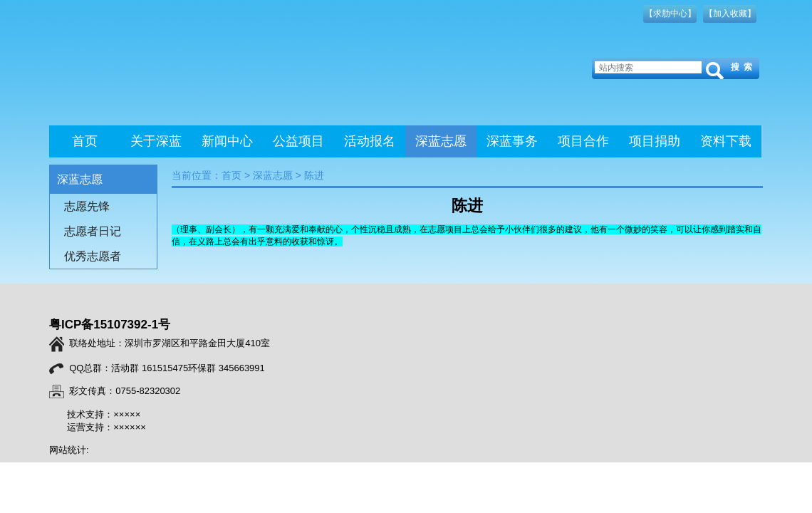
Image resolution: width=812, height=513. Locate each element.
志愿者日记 (93, 231)
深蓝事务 (512, 141)
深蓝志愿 (441, 141)
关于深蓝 (156, 141)
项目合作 (583, 141)
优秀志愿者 (93, 256)
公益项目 (298, 141)
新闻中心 (227, 141)
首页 (85, 141)
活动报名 (370, 141)
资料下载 (726, 141)
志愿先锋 (87, 206)
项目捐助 (655, 141)
